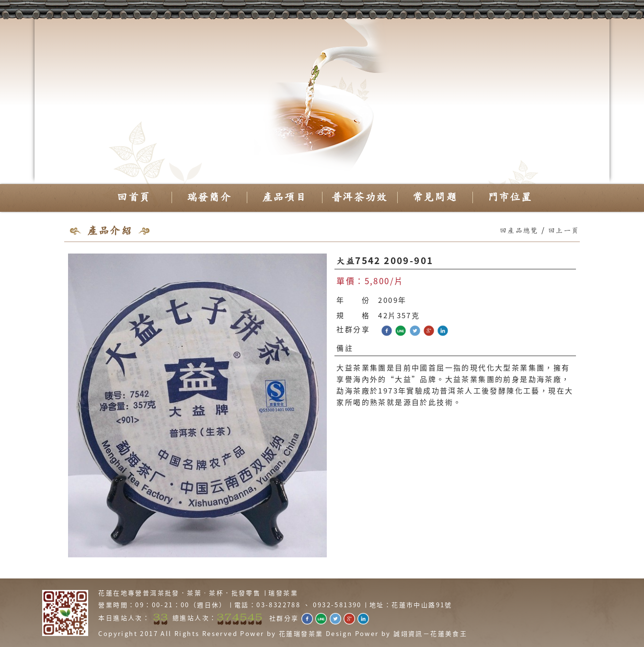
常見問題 (435, 197)
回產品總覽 (519, 231)
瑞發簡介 (209, 197)
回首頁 (134, 197)
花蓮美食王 (449, 634)
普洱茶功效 (360, 197)
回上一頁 (564, 231)
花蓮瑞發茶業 (301, 634)
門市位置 (510, 197)
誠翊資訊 (408, 634)
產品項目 (285, 197)
